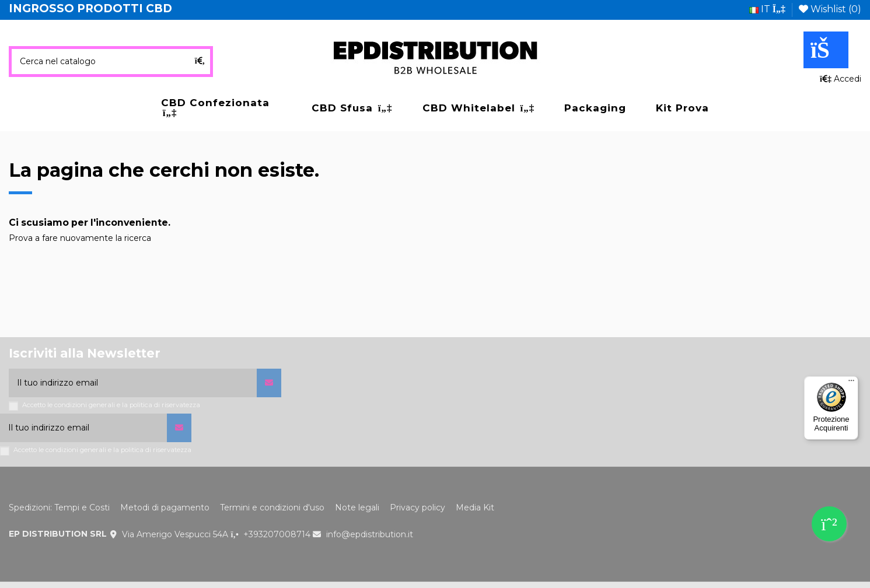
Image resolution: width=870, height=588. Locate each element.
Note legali (357, 508)
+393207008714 (277, 534)
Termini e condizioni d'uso (272, 508)
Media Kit (475, 508)
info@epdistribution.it (370, 534)
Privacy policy (417, 508)
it (767, 9)
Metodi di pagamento (165, 508)
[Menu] (851, 383)
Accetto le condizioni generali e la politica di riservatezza (111, 405)
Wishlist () (830, 9)
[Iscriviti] (269, 383)
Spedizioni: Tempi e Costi (59, 508)
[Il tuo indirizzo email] (133, 383)
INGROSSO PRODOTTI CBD (90, 8)
